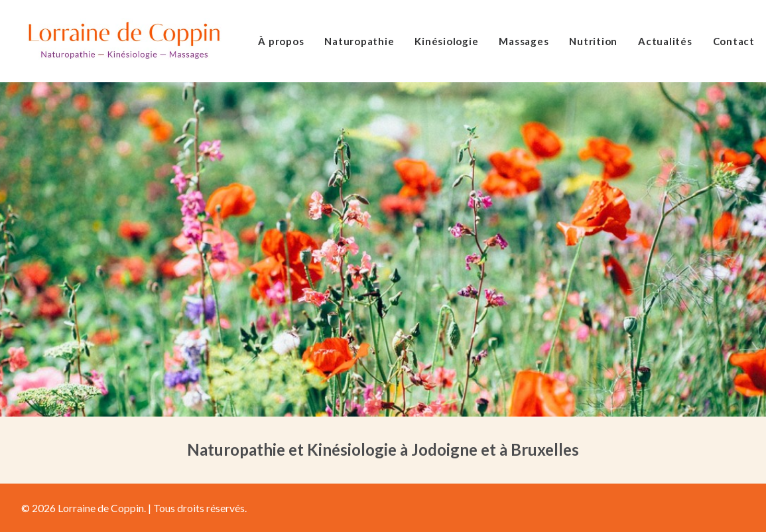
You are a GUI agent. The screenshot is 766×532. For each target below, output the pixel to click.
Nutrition (593, 41)
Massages (524, 41)
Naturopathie (359, 41)
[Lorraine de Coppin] (124, 41)
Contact (734, 41)
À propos (281, 41)
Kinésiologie (446, 41)
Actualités (665, 41)
